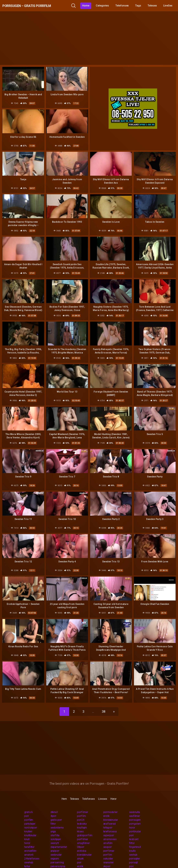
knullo (132, 845)
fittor (53, 817)
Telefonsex (124, 6)
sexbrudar (56, 848)
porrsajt (133, 856)
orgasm (55, 852)
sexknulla (134, 806)
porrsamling (57, 856)
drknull (54, 806)
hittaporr (108, 821)
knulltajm (82, 821)
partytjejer (30, 817)
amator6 (29, 848)
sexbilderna (57, 821)
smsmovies (110, 833)
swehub (29, 856)
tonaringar (30, 864)
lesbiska (82, 817)
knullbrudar (30, 829)
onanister (108, 856)
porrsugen (135, 814)
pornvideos (135, 864)
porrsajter (134, 852)
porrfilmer (83, 806)
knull (27, 833)
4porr (53, 810)
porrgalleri (135, 817)
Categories (105, 6)
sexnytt (55, 837)
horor (132, 821)
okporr (107, 860)
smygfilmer (83, 837)
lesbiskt (134, 833)
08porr (81, 841)
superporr (109, 829)
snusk (80, 852)
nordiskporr (31, 821)
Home (88, 6)
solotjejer (56, 833)
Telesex (155, 6)
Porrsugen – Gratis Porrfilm (37, 6)
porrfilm (81, 810)
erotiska (82, 845)
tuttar (27, 860)
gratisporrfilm (85, 829)
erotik (106, 810)
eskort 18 (82, 864)
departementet (59, 841)
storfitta (55, 829)
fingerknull (135, 841)
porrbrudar (135, 825)
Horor (114, 793)
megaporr (109, 864)
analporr (55, 845)
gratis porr (56, 814)
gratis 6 (28, 806)
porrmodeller (110, 806)
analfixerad (109, 817)
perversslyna (58, 860)
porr (27, 810)
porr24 (81, 814)
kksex (80, 825)
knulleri (28, 825)
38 (104, 705)
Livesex (103, 793)
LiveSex (170, 6)
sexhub (133, 848)
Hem (64, 793)
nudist (54, 864)
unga (53, 825)
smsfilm (108, 837)
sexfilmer (134, 810)
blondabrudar (111, 814)
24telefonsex (32, 852)
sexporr (108, 841)
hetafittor (29, 841)
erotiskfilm (30, 845)
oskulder (108, 852)
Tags (141, 6)
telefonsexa (110, 825)
